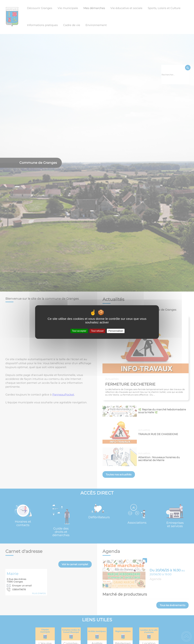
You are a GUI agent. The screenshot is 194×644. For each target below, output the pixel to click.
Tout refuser (97, 331)
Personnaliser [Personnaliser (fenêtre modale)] (116, 331)
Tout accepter (79, 331)
